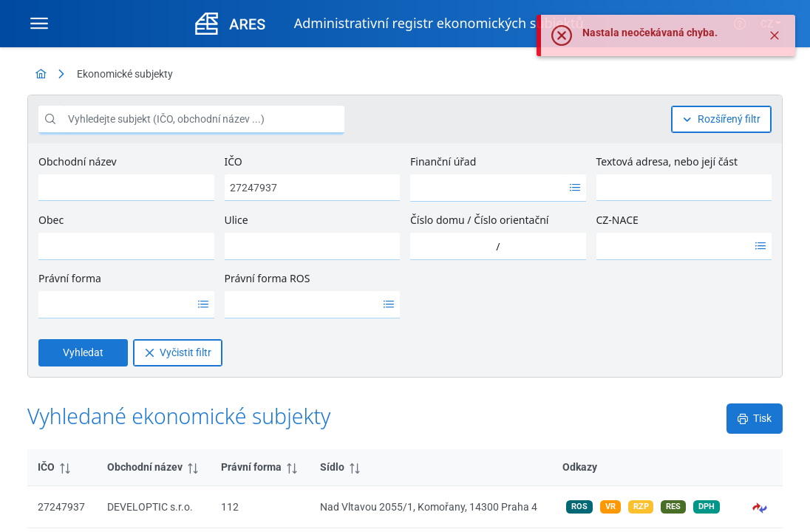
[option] (487, 188)
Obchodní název (78, 161)
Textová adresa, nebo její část (667, 161)
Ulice (236, 220)
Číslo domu (438, 220)
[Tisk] (755, 419)
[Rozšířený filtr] (721, 119)
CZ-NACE (617, 220)
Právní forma (70, 278)
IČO (234, 161)
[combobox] (487, 188)
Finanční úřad (443, 161)
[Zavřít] (775, 35)
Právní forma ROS (268, 278)
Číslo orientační (511, 220)
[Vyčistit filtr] (178, 353)
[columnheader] (62, 468)
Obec (51, 220)
